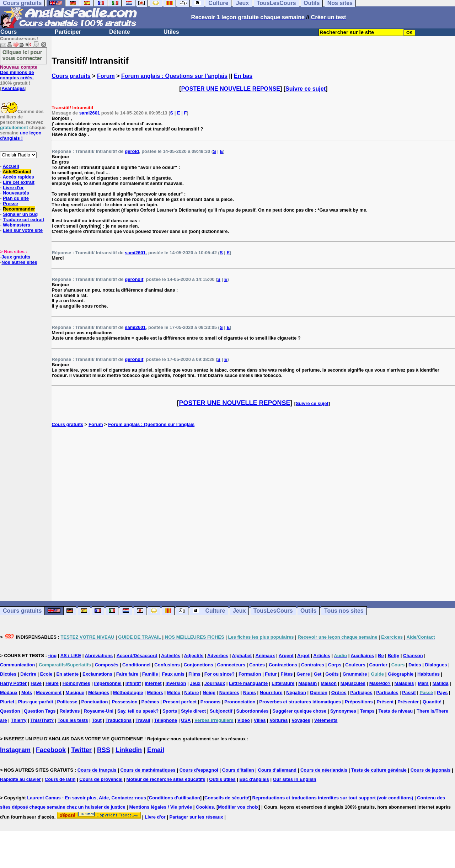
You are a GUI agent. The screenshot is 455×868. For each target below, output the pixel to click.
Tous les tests (73, 720)
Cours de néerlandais (324, 770)
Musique (75, 693)
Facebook (51, 750)
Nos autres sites (19, 262)
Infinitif (133, 683)
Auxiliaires (362, 656)
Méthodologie (128, 693)
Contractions (283, 665)
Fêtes (287, 674)
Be (381, 656)
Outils (308, 611)
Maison (329, 683)
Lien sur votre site (23, 230)
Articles (322, 656)
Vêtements (326, 720)
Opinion (319, 693)
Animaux (265, 656)
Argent (286, 656)
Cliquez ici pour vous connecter (22, 55)
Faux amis (173, 674)
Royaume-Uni (98, 711)
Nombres (229, 693)
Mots (27, 693)
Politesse (67, 702)
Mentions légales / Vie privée (160, 807)
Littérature (283, 683)
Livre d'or (13, 188)
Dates (415, 665)
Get (318, 674)
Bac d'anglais (254, 779)
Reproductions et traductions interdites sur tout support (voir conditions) (333, 798)
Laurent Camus (44, 798)
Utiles (171, 32)
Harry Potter (13, 683)
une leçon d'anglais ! (21, 135)
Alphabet (242, 656)
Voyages (301, 720)
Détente (120, 32)
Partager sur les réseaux (196, 817)
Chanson (413, 656)
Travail (143, 720)
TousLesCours (273, 611)
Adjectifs (194, 656)
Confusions (167, 665)
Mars (423, 683)
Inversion (176, 683)
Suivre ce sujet (306, 89)
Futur (271, 674)
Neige (209, 693)
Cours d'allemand (277, 770)
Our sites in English (295, 779)
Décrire (28, 674)
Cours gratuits (71, 76)
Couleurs (355, 665)
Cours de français (97, 770)
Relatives (69, 711)
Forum (106, 76)
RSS (104, 750)
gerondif (134, 279)
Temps (367, 711)
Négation (296, 693)
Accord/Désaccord (137, 656)
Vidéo (244, 720)
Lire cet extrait (19, 182)
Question (10, 711)
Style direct (193, 711)
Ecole (46, 674)
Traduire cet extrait (23, 220)
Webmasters (17, 225)
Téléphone (165, 720)
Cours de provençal (101, 779)
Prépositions (359, 702)
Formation (250, 674)
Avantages (13, 88)
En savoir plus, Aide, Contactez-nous (105, 798)
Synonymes (343, 711)
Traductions (119, 720)
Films (194, 674)
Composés (107, 665)
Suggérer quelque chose (299, 711)
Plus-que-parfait (36, 702)
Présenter (408, 702)
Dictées (8, 674)
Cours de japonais (431, 770)
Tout (97, 720)
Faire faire (127, 674)
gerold (132, 151)
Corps (335, 665)
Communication (17, 665)
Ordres (339, 693)
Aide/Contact (17, 172)
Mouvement (49, 693)
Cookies (205, 807)
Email (156, 750)
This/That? (42, 720)
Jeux (239, 611)
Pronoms (210, 702)
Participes (361, 693)
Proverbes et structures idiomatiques (300, 702)
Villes (260, 720)
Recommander (19, 209)
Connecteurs (231, 665)
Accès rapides (18, 177)
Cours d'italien (238, 770)
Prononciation (240, 702)
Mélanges (99, 693)
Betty (394, 656)
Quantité (432, 702)
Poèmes (150, 702)
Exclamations (97, 674)
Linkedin (129, 750)
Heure (52, 683)
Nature (191, 693)
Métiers (155, 693)
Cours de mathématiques (148, 770)
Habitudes (429, 674)
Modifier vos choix (238, 807)
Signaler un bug (20, 214)
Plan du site (16, 198)
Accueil (11, 166)
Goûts (332, 674)
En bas (243, 76)
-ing (52, 656)
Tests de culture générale (379, 770)
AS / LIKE (71, 656)
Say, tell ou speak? (138, 711)
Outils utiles (222, 779)
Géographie (401, 674)
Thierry (18, 720)
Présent (385, 702)
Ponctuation (94, 702)
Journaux (215, 683)
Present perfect (180, 702)
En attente (67, 674)
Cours (9, 32)
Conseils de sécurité (227, 798)
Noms (250, 693)
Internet (153, 683)
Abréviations (99, 656)
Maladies (404, 683)
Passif (409, 693)
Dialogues (436, 665)
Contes (257, 665)
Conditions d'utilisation (175, 798)
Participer (68, 32)
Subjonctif (221, 711)
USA (186, 720)
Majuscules (353, 683)
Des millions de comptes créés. (19, 72)
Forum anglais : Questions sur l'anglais (174, 76)
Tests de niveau (396, 711)
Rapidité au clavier (20, 779)
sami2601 (90, 113)
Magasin (307, 683)
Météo (174, 693)
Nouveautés (16, 193)
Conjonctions (199, 665)
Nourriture (271, 693)
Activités (171, 656)
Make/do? (380, 683)
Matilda (441, 683)
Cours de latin (60, 779)
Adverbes (218, 656)
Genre (303, 674)
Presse (10, 204)
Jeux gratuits (16, 257)
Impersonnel (108, 683)
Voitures (279, 720)
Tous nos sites (344, 611)
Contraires (313, 665)
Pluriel (7, 702)
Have (36, 683)
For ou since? (220, 674)
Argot (303, 656)
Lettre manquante (248, 683)
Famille (150, 674)
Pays (442, 693)
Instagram (15, 750)
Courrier (378, 665)
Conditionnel (136, 665)
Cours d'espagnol (199, 770)
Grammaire (355, 674)
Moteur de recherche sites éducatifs (166, 779)
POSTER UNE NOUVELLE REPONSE (231, 89)
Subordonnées (252, 711)
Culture (215, 611)
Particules (387, 693)
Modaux (9, 693)
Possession (124, 702)
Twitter (81, 750)
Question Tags (40, 711)
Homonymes (76, 683)
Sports (170, 711)
